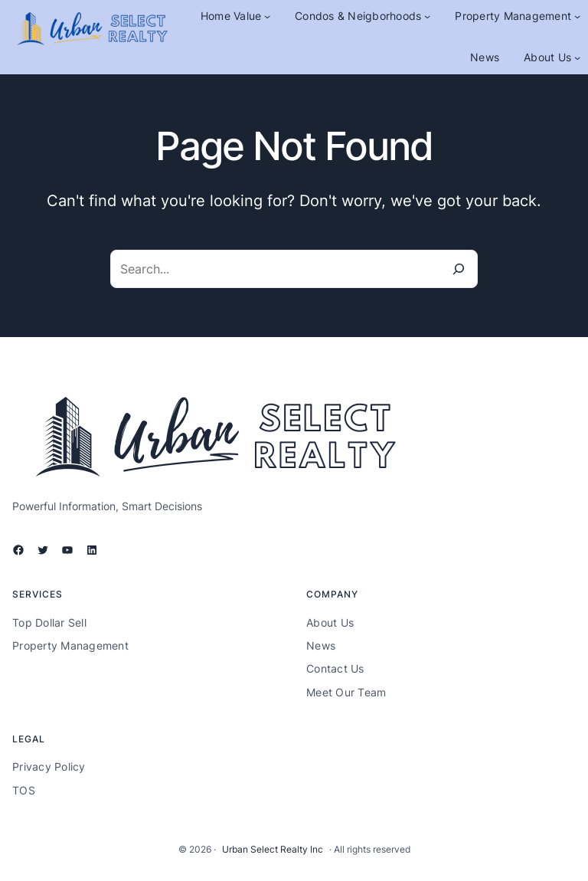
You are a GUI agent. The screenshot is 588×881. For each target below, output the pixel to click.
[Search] (459, 269)
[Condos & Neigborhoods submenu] (427, 16)
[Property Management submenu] (577, 16)
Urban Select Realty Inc (273, 849)
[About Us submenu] (577, 57)
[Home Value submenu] (267, 16)
